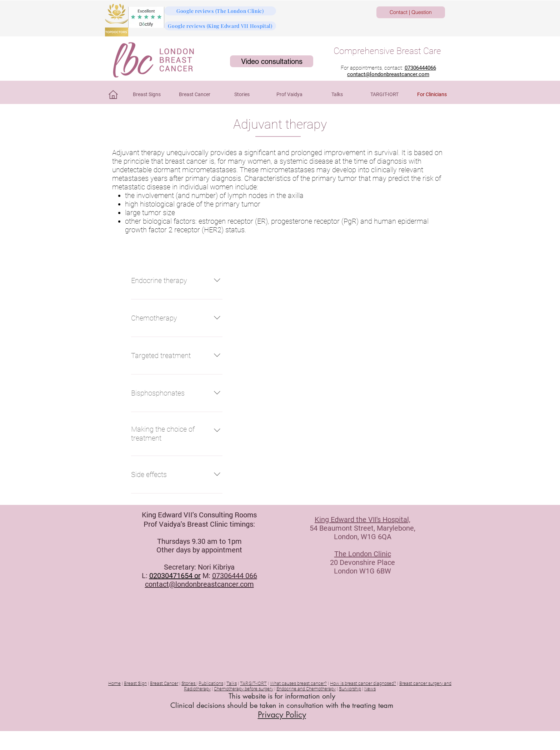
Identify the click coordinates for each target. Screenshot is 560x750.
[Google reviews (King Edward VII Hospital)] (220, 26)
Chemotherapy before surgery (244, 689)
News (370, 689)
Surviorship (350, 689)
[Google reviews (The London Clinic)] (220, 11)
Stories (189, 683)
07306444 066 (235, 576)
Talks (232, 683)
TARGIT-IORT (253, 683)
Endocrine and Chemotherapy (306, 689)
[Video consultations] (272, 61)
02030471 (165, 576)
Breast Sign (135, 683)
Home (114, 683)
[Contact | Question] (411, 12)
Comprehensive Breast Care (387, 51)
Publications (211, 683)
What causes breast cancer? (298, 683)
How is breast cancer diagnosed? (363, 683)
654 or (191, 576)
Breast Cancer (164, 683)
